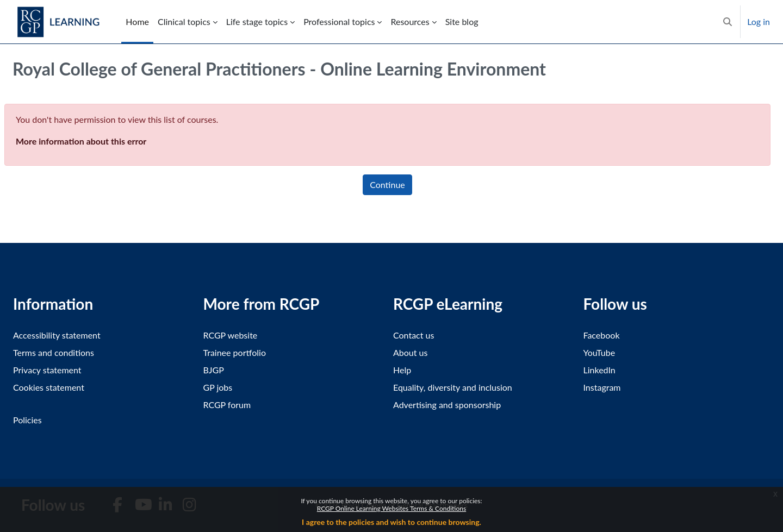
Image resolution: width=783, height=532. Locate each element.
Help (402, 370)
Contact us (414, 335)
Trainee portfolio (235, 352)
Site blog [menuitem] (462, 21)
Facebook (602, 335)
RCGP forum (227, 405)
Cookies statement (49, 387)
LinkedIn (599, 370)
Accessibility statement (57, 335)
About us (410, 352)
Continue (387, 184)
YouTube (599, 352)
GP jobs (218, 387)
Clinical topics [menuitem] (184, 21)
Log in (759, 21)
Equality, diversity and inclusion (453, 387)
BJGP (214, 370)
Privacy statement (47, 370)
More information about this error (81, 141)
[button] (728, 22)
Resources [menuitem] (410, 21)
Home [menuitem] (137, 21)
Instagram (602, 387)
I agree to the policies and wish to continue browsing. (391, 522)
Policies (27, 420)
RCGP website (231, 335)
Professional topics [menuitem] (339, 21)
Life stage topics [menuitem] (257, 21)
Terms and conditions (54, 352)
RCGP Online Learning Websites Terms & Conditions (391, 508)
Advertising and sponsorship (447, 405)
